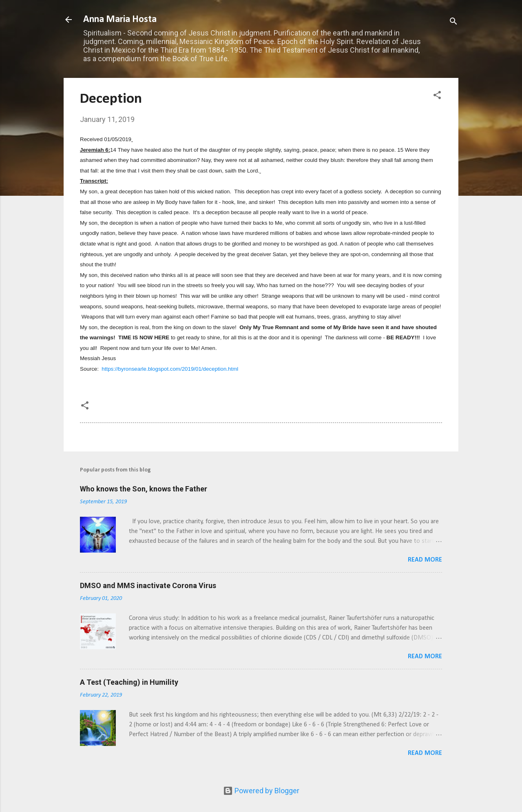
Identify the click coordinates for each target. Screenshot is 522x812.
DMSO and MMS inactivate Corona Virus (148, 585)
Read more (425, 560)
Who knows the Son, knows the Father (144, 489)
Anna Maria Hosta (120, 20)
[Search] (453, 22)
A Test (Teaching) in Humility (129, 682)
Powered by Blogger (261, 791)
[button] (437, 96)
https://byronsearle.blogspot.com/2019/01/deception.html (170, 369)
